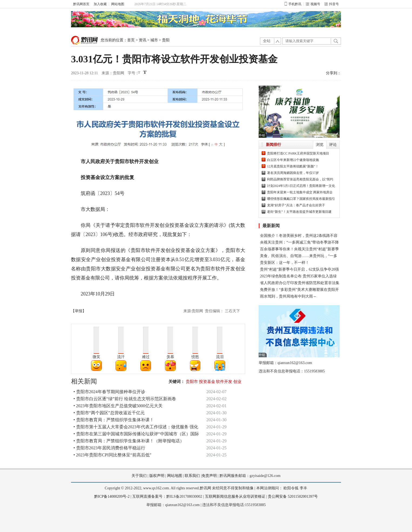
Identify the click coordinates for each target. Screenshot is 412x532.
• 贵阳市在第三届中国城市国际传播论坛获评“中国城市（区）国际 (136, 434)
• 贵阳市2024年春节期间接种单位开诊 (109, 392)
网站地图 (118, 4)
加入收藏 (100, 4)
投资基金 (207, 382)
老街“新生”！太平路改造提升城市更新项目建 (299, 212)
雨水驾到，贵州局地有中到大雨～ (288, 296)
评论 (333, 145)
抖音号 (332, 4)
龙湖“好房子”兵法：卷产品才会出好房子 (296, 205)
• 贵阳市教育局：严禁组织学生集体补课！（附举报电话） (129, 441)
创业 (237, 382)
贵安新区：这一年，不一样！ (285, 263)
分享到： (333, 73)
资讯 (143, 40)
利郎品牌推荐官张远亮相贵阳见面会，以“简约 (300, 179)
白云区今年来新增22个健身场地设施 (293, 160)
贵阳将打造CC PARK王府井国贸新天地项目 (298, 153)
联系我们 (192, 476)
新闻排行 (273, 145)
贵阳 (166, 40)
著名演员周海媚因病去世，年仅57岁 (293, 173)
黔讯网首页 (81, 4)
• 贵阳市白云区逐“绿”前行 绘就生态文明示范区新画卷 (125, 399)
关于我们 (139, 476)
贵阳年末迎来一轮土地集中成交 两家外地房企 (300, 192)
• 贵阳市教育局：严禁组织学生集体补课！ (114, 420)
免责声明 (209, 476)
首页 (131, 40)
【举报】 (79, 311)
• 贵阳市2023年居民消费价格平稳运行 (109, 448)
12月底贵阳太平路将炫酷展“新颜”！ (293, 166)
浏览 (320, 145)
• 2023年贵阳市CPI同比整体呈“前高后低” (112, 455)
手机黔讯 (293, 4)
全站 (267, 41)
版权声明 (157, 476)
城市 (154, 40)
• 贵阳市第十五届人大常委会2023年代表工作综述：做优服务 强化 (136, 427)
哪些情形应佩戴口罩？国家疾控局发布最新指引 (301, 199)
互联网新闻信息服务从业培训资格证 (235, 496)
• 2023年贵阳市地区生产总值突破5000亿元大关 (118, 406)
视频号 (313, 4)
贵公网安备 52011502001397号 (293, 496)
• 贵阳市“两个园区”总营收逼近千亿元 (109, 413)
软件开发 (224, 382)
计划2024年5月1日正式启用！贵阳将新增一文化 (301, 186)
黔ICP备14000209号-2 (112, 496)
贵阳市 (192, 382)
